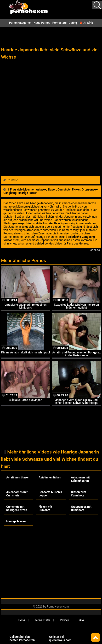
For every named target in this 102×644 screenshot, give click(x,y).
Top (95, 638)
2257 (81, 620)
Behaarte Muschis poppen (50, 494)
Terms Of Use (43, 620)
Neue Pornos (42, 23)
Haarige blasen (16, 521)
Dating (73, 23)
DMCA (22, 620)
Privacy (65, 620)
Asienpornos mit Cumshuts (17, 494)
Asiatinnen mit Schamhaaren (80, 479)
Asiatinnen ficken (50, 477)
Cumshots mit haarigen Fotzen (17, 508)
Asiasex (41, 190)
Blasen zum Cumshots (79, 494)
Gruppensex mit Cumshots (81, 508)
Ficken (76, 190)
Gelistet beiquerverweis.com (60, 638)
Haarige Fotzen (28, 193)
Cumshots (64, 190)
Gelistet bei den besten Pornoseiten (22, 638)
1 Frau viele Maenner (21, 190)
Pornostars (59, 23)
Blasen (52, 190)
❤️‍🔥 (86, 23)
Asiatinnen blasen (18, 477)
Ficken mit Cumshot (45, 508)
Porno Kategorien (20, 23)
